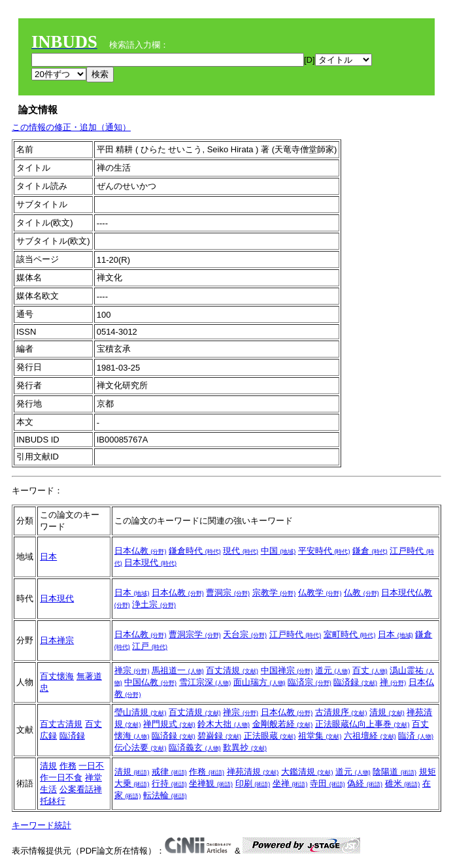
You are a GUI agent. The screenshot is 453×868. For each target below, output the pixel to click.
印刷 (253, 783)
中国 (278, 551)
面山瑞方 (260, 682)
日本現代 (150, 562)
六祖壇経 (370, 736)
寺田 (327, 783)
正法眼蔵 (270, 736)
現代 (241, 551)
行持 (169, 783)
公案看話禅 (81, 789)
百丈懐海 (57, 676)
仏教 (361, 593)
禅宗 (132, 670)
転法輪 (165, 795)
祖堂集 (320, 736)
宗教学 (274, 593)
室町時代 (350, 634)
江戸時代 (295, 634)
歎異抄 (245, 747)
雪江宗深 (205, 682)
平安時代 (324, 551)
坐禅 (290, 783)
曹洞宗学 (195, 634)
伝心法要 (141, 747)
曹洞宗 (228, 593)
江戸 (150, 646)
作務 (68, 766)
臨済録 (355, 682)
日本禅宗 (57, 640)
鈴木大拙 (224, 724)
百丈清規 (232, 670)
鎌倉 (370, 551)
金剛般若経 (283, 724)
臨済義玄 (195, 747)
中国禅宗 (287, 670)
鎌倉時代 (195, 551)
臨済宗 (310, 682)
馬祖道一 (178, 670)
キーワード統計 (42, 825)
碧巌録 (219, 736)
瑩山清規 (141, 712)
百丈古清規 (61, 724)
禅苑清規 (253, 772)
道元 (333, 670)
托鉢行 (53, 801)
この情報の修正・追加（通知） (71, 127)
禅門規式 (169, 724)
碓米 (403, 783)
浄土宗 (154, 604)
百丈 (370, 670)
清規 (387, 712)
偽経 (365, 783)
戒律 (169, 772)
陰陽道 (394, 772)
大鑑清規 (307, 772)
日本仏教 (141, 551)
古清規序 (341, 712)
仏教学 (320, 593)
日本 (48, 557)
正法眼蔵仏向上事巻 (362, 724)
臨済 (416, 736)
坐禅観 (211, 783)
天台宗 (245, 634)
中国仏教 (150, 682)
